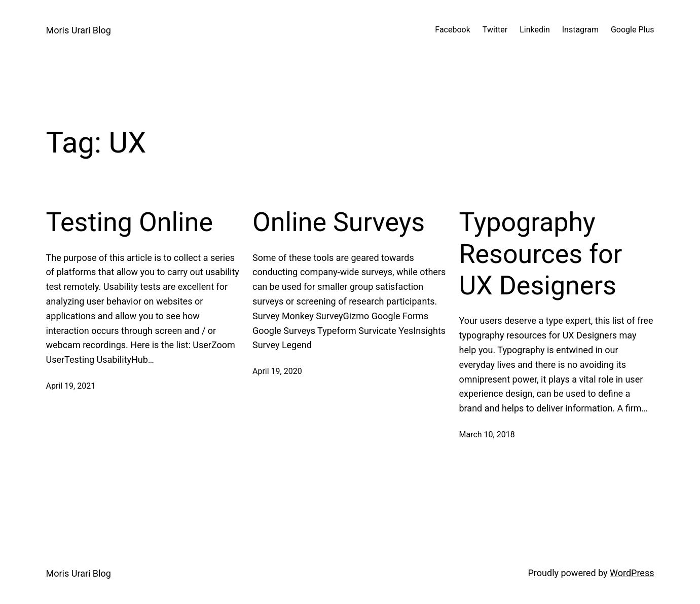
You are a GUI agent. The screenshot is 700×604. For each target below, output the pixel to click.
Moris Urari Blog (79, 30)
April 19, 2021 (71, 386)
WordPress (632, 573)
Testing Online (130, 222)
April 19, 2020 (277, 371)
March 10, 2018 (487, 435)
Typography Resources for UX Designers (541, 254)
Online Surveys (339, 222)
